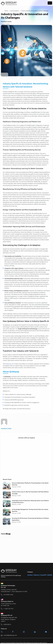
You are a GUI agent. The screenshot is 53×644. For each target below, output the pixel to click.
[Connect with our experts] (26, 458)
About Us (3, 643)
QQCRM (50, 575)
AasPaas (30, 575)
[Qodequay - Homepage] (9, 3)
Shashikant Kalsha (6, 22)
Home (6, 11)
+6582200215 (7, 625)
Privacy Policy (19, 643)
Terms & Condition (11, 643)
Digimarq (37, 575)
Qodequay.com (10, 364)
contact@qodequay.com (10, 635)
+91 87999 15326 (8, 595)
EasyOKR (43, 575)
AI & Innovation (15, 11)
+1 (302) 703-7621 (8, 609)
